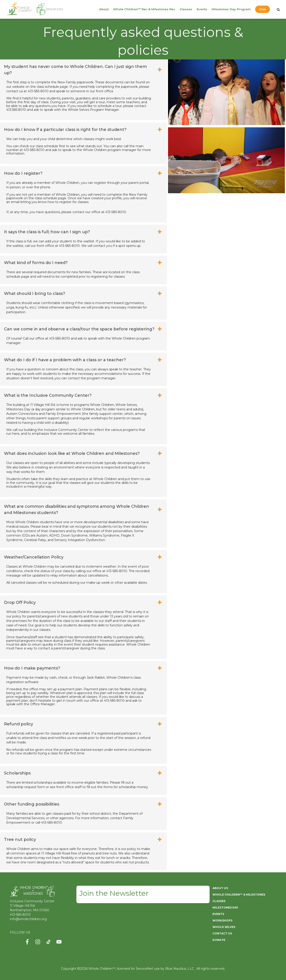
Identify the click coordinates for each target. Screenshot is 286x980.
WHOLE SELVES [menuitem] (224, 927)
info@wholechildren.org (28, 919)
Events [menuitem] (202, 9)
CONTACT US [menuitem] (222, 933)
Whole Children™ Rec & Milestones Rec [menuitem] (144, 9)
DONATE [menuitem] (219, 940)
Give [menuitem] (263, 9)
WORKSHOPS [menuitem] (222, 920)
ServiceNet (145, 969)
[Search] (278, 10)
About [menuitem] (104, 9)
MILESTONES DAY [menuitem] (225, 908)
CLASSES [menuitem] (219, 901)
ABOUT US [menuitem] (220, 888)
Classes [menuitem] (186, 9)
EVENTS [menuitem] (218, 914)
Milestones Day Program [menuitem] (231, 9)
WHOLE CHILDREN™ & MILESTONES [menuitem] (239, 895)
